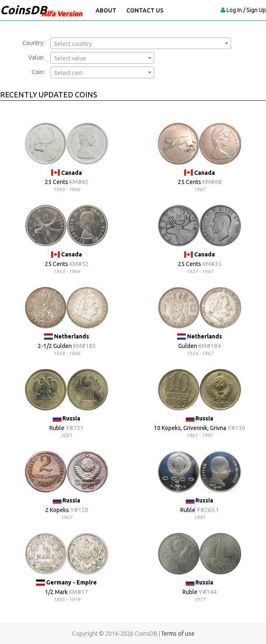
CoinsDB (23, 10)
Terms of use (178, 634)
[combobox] (141, 43)
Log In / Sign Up (246, 10)
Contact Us (145, 10)
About (106, 10)
